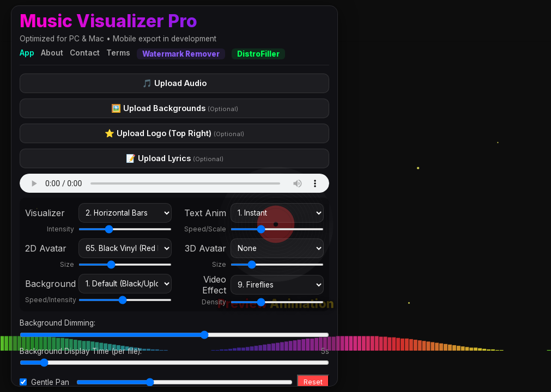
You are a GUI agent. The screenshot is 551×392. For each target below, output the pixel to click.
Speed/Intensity (50, 300)
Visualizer (45, 213)
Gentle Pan (50, 382)
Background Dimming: (57, 323)
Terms (118, 53)
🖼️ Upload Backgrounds (175, 108)
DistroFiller (258, 54)
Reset (313, 382)
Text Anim (205, 213)
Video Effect (214, 285)
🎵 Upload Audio (174, 83)
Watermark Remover (181, 54)
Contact (85, 53)
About (52, 53)
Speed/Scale (205, 229)
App (27, 53)
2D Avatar (46, 248)
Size (67, 264)
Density (214, 302)
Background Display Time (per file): (81, 351)
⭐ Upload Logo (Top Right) (174, 133)
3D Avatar (205, 248)
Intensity (60, 229)
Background (50, 284)
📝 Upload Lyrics (175, 158)
